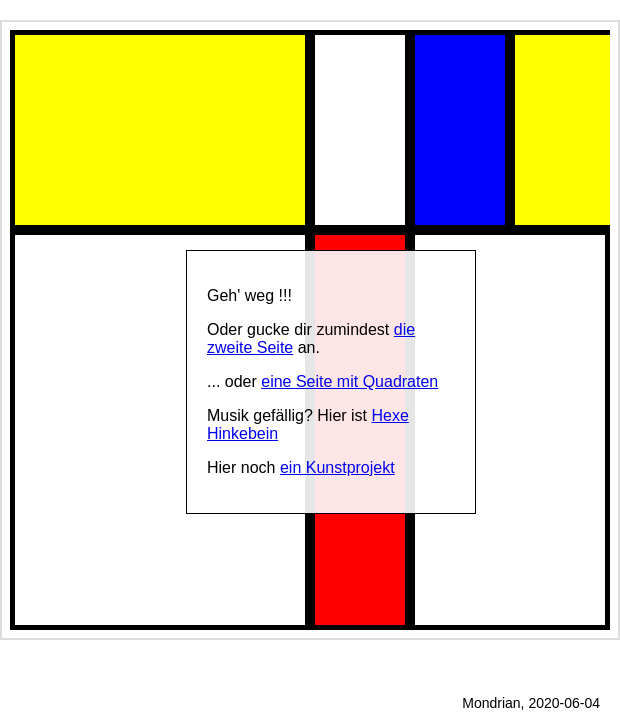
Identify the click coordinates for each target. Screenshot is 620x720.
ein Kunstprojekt (337, 467)
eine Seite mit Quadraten (349, 381)
